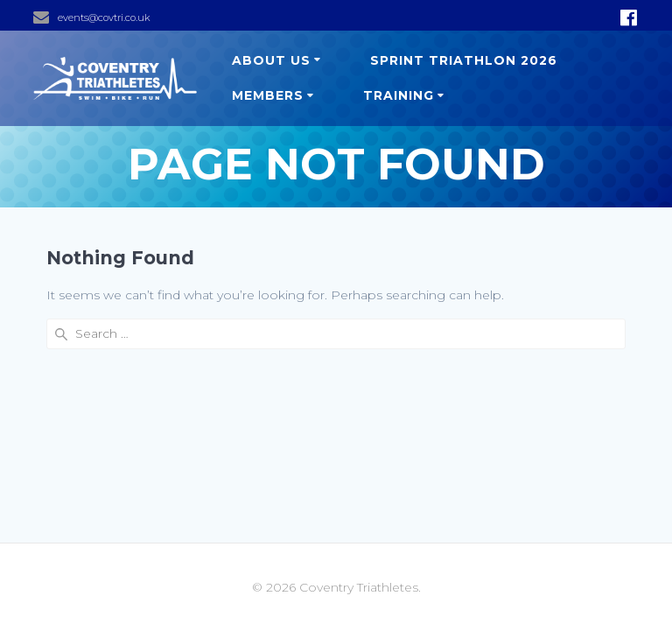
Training (399, 95)
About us (271, 60)
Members (268, 95)
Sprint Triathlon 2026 (464, 60)
